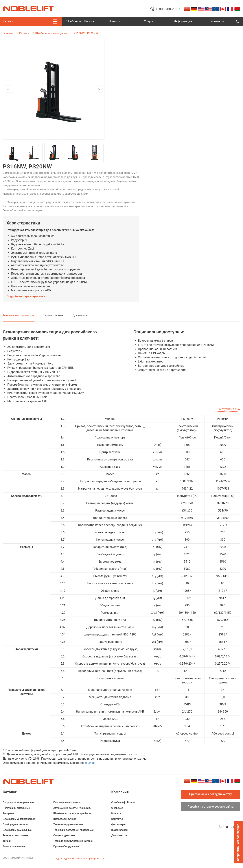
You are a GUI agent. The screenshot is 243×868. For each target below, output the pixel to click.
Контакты (217, 21)
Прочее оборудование (66, 846)
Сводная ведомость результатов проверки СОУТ (79, 859)
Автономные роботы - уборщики (72, 808)
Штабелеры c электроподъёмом (72, 813)
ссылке (90, 763)
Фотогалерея (119, 824)
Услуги (149, 21)
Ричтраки (8, 813)
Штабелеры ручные (65, 819)
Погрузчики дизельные (16, 808)
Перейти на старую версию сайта (211, 807)
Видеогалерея (119, 830)
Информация (183, 21)
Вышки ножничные (14, 846)
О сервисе (117, 808)
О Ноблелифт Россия (80, 21)
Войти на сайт (229, 827)
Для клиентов (119, 835)
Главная (8, 33)
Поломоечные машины (67, 802)
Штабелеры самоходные (51, 33)
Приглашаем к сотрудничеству (210, 794)
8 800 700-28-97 (168, 9)
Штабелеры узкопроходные (19, 819)
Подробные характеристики (26, 296)
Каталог (24, 33)
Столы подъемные (64, 835)
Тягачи (7, 841)
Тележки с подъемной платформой (74, 830)
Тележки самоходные (15, 835)
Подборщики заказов (15, 824)
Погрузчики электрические (18, 802)
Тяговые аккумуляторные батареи (73, 841)
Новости (115, 21)
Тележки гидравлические (68, 824)
